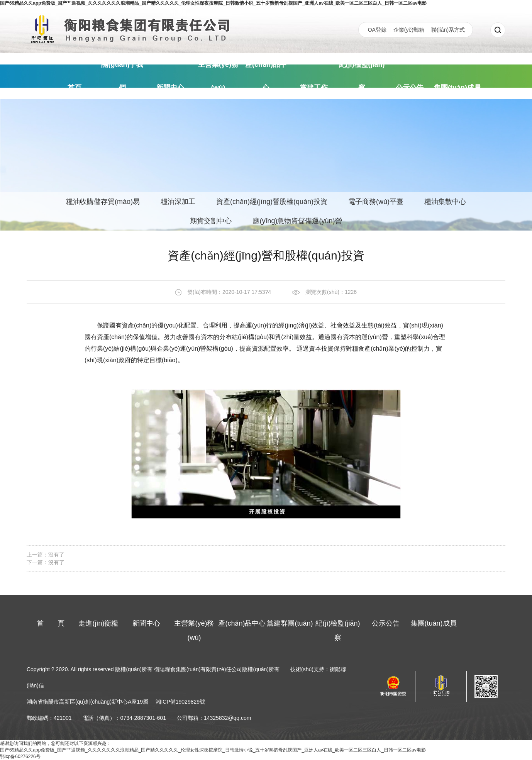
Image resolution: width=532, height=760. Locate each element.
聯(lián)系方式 (448, 30)
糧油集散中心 (445, 202)
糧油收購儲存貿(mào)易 (103, 202)
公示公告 (410, 88)
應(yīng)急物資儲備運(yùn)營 (297, 221)
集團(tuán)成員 (457, 88)
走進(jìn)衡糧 (98, 623)
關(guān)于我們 (122, 76)
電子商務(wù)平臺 (376, 202)
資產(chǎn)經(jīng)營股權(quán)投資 (272, 202)
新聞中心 (170, 88)
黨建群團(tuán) (290, 623)
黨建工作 (314, 88)
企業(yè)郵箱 (409, 30)
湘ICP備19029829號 (180, 702)
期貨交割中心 (211, 221)
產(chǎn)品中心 (266, 76)
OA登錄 (377, 30)
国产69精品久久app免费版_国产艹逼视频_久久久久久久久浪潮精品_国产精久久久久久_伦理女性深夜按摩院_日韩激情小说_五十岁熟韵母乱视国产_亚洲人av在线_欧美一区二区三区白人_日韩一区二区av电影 (213, 3)
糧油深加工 (178, 202)
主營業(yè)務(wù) (218, 76)
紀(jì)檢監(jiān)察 (362, 76)
